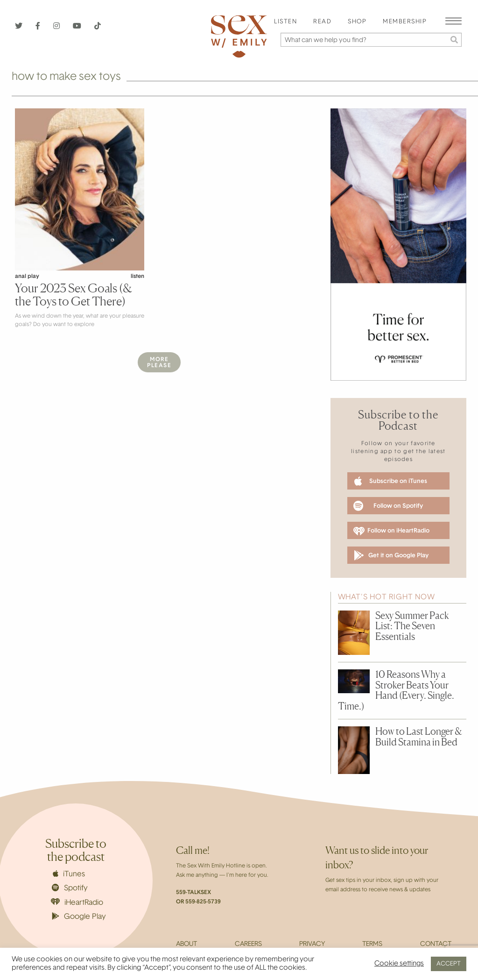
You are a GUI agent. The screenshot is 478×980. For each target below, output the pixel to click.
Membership (405, 22)
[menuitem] (285, 22)
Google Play (79, 916)
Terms (372, 944)
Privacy (312, 944)
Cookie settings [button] (399, 964)
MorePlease (159, 363)
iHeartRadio (77, 902)
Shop (357, 22)
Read (322, 22)
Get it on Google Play (391, 555)
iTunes (69, 874)
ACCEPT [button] (449, 964)
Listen (285, 22)
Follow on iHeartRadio (391, 531)
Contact (436, 944)
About (186, 944)
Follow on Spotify (388, 506)
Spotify (70, 888)
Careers (248, 944)
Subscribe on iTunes (391, 481)
